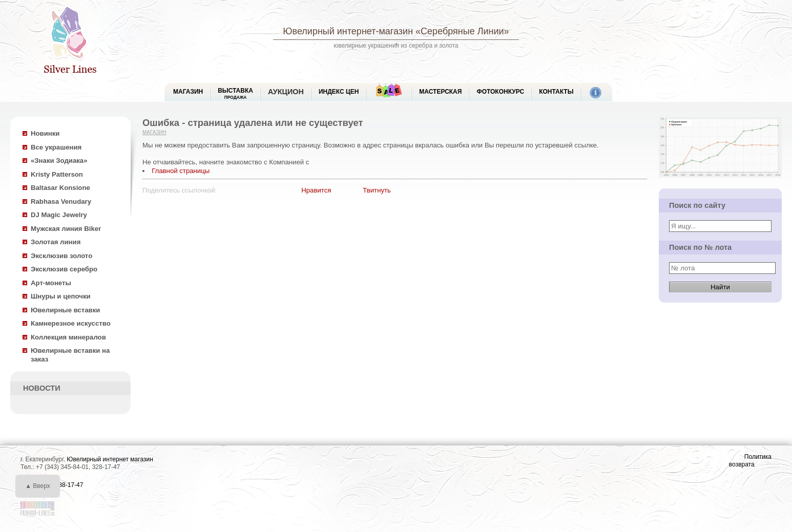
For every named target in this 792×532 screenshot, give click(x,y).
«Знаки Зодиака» (59, 161)
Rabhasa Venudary (61, 201)
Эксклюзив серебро (64, 269)
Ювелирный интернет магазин (110, 459)
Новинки (45, 133)
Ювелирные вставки (65, 310)
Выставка (235, 93)
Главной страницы (181, 171)
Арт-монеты (51, 283)
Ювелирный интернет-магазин (348, 31)
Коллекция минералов (68, 337)
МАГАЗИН (188, 92)
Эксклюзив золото (61, 256)
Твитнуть (377, 190)
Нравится (316, 190)
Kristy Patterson (57, 174)
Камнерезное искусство (71, 323)
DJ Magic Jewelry (59, 215)
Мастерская (440, 92)
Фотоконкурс (500, 92)
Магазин (154, 132)
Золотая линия (56, 242)
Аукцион (286, 92)
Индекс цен (339, 92)
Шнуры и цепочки (61, 296)
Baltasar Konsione (60, 188)
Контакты (556, 92)
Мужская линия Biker (66, 229)
